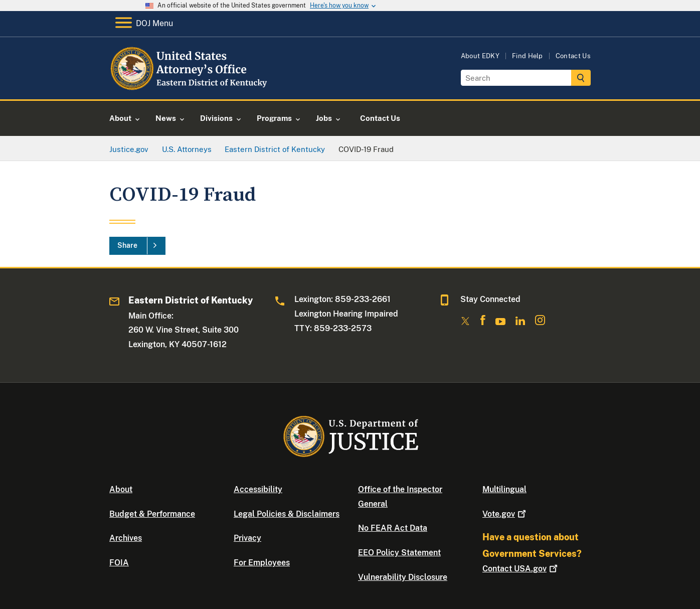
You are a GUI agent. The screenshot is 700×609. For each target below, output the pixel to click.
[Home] (191, 88)
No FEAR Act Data (393, 528)
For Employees (262, 563)
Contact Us (573, 56)
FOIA (119, 563)
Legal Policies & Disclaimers (287, 514)
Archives (126, 538)
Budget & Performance (152, 514)
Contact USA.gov (521, 569)
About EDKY (480, 56)
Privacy (247, 538)
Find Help (528, 56)
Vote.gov (505, 514)
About (121, 489)
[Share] (137, 246)
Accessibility (258, 489)
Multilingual (504, 489)
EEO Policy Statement (399, 553)
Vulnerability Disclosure (403, 577)
